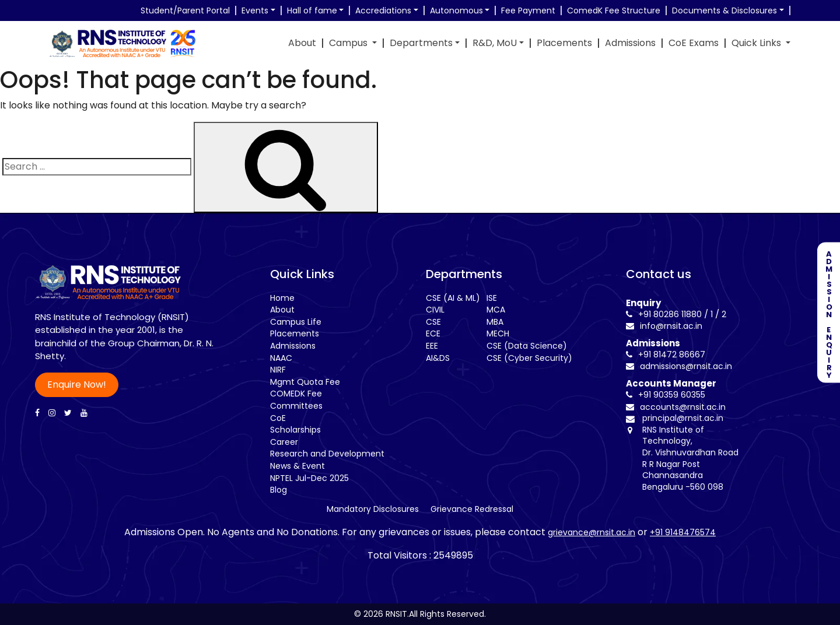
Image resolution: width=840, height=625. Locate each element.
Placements (564, 43)
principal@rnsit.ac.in (683, 418)
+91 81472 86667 (666, 354)
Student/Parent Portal (185, 10)
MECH (498, 333)
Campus (349, 43)
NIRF (278, 370)
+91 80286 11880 (664, 314)
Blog (279, 490)
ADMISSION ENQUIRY (829, 313)
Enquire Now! (77, 385)
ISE (492, 298)
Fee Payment (528, 10)
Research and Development (327, 454)
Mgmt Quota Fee (305, 382)
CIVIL (435, 310)
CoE (278, 418)
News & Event (297, 466)
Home (282, 298)
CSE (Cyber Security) (529, 358)
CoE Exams (694, 43)
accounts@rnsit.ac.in (676, 407)
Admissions (630, 43)
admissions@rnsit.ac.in (679, 366)
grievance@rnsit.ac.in (591, 532)
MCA (496, 310)
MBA (495, 322)
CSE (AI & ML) (453, 298)
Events (255, 10)
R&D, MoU (495, 43)
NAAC (281, 358)
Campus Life (296, 322)
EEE (432, 346)
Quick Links (757, 43)
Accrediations (383, 10)
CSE (433, 322)
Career (284, 442)
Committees (296, 406)
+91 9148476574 (683, 532)
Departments (421, 43)
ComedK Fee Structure (614, 10)
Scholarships (295, 430)
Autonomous (456, 10)
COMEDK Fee (296, 394)
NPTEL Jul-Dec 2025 (309, 478)
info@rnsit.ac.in (664, 326)
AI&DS (438, 358)
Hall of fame (312, 10)
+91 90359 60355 (666, 395)
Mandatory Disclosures (373, 509)
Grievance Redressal (472, 509)
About (302, 43)
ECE (433, 333)
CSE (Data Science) (527, 346)
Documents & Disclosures (724, 10)
